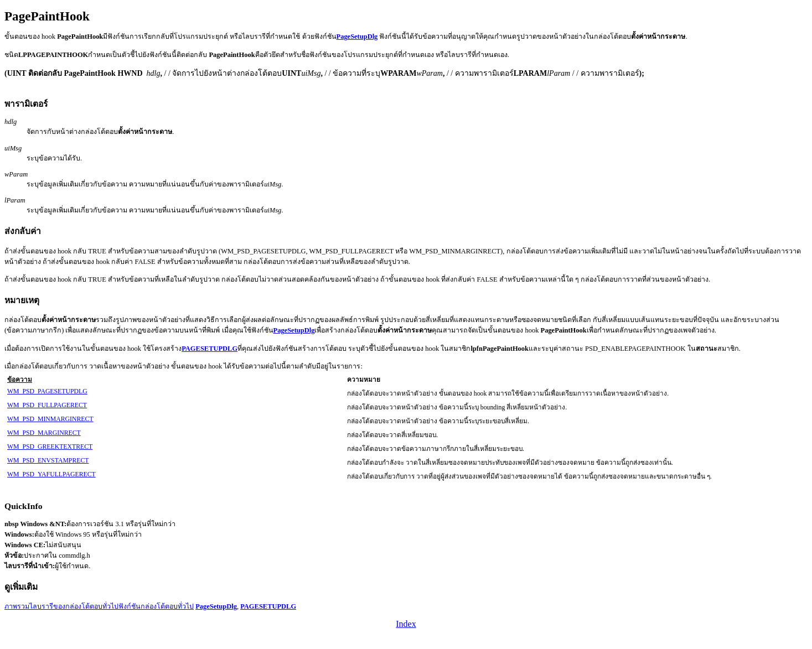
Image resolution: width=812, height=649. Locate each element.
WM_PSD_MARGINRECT (44, 433)
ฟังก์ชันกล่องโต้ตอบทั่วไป (156, 606)
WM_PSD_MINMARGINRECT (50, 419)
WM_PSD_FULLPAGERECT (47, 405)
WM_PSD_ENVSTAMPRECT (48, 461)
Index (406, 624)
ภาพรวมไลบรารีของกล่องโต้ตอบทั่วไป (61, 606)
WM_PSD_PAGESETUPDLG (47, 391)
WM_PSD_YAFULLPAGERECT (51, 474)
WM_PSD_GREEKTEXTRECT (50, 447)
